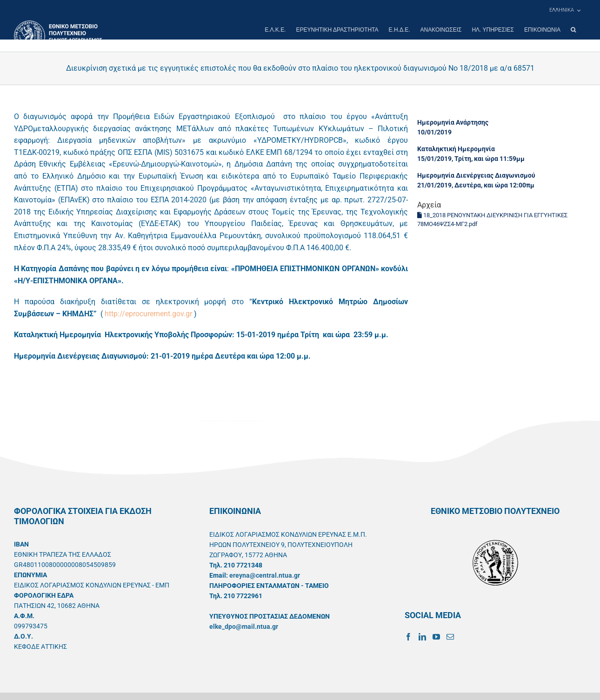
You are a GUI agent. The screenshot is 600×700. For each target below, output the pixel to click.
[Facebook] (408, 637)
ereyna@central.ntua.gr (265, 575)
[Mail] (450, 637)
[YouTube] (436, 637)
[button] (573, 30)
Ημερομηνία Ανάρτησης (453, 122)
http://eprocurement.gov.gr (148, 314)
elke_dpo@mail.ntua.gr (244, 627)
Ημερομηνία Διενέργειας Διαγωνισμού (476, 175)
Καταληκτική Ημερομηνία (456, 149)
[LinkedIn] (422, 637)
